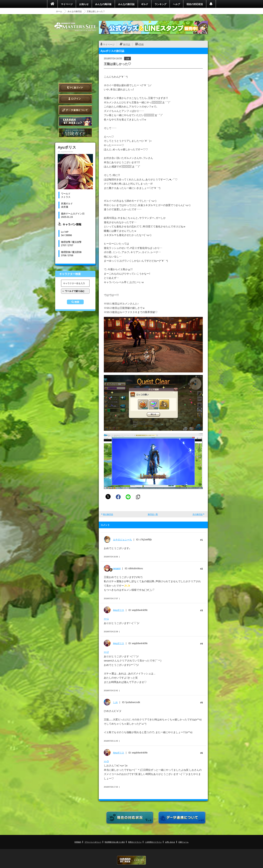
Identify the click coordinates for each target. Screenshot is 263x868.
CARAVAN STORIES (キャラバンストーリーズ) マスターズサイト (75, 27)
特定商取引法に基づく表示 (115, 842)
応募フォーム (183, 842)
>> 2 (106, 652)
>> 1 (106, 619)
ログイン (75, 99)
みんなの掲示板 (103, 4)
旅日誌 (127, 44)
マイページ (67, 4)
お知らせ (84, 4)
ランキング (161, 4)
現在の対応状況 (195, 4)
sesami (117, 568)
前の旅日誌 (108, 514)
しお (115, 702)
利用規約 (78, 842)
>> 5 (106, 761)
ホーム (59, 11)
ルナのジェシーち (122, 539)
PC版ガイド (75, 88)
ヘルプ (176, 4)
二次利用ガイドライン (153, 842)
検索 (77, 302)
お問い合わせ (170, 842)
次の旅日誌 (198, 514)
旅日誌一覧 (153, 514)
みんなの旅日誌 (126, 4)
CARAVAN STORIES (131, 860)
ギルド (145, 4)
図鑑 (141, 44)
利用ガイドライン (135, 842)
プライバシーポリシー (93, 842)
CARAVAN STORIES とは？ (75, 121)
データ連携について (75, 110)
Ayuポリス (119, 610)
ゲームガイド (75, 133)
